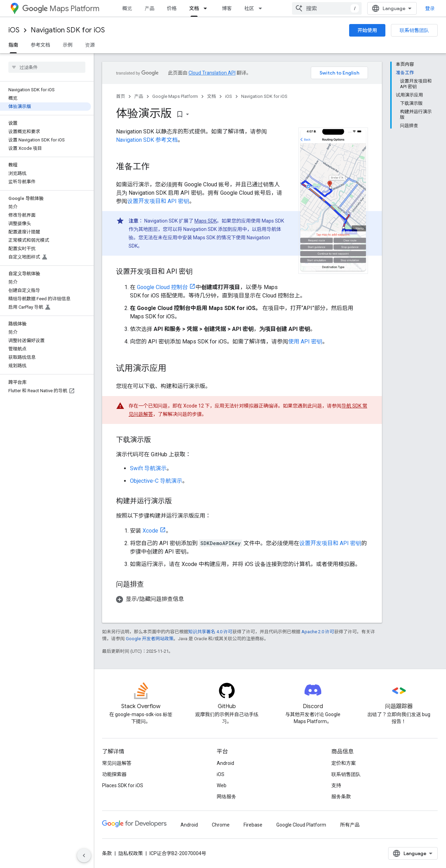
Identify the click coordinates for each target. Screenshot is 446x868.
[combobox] (327, 8)
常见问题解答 (117, 763)
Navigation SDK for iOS (68, 30)
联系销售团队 (414, 30)
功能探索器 (114, 774)
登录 (430, 8)
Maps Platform (61, 9)
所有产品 (350, 825)
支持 (336, 785)
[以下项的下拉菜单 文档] (207, 8)
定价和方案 (344, 763)
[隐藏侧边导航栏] (84, 855)
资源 (90, 45)
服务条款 (341, 797)
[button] (242, 599)
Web (222, 785)
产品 (149, 8)
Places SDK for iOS (123, 785)
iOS (14, 30)
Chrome (221, 825)
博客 (227, 8)
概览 (127, 8)
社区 (249, 8)
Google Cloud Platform (301, 825)
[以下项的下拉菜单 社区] (262, 8)
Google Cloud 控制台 (162, 287)
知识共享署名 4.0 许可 (210, 632)
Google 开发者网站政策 (150, 639)
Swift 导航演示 (148, 468)
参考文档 (40, 45)
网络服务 (226, 797)
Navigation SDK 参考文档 (147, 140)
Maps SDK (206, 221)
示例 (68, 45)
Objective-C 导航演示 (156, 481)
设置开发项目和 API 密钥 (158, 201)
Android (225, 763)
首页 (121, 96)
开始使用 (367, 30)
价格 (172, 8)
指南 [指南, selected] (13, 45)
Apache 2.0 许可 (318, 632)
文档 (212, 96)
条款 (107, 853)
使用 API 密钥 (305, 342)
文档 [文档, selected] (194, 8)
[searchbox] (47, 67)
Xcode (150, 531)
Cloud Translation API (212, 73)
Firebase (253, 825)
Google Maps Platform (175, 96)
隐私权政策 (131, 853)
